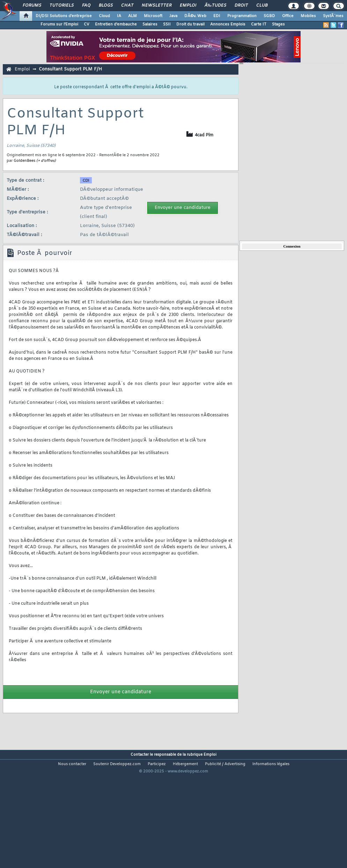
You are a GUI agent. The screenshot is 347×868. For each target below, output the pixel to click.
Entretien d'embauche (116, 24)
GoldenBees (24, 161)
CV (87, 24)
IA (119, 16)
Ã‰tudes (215, 6)
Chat (127, 6)
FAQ (86, 6)
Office (288, 16)
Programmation (242, 16)
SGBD (269, 16)
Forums (32, 6)
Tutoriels (62, 6)
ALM (132, 16)
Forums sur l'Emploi (59, 24)
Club (262, 6)
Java (173, 16)
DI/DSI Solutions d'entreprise (64, 16)
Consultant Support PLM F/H (70, 69)
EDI (217, 16)
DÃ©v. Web (195, 16)
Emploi (188, 6)
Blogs (106, 6)
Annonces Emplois (228, 24)
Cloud (104, 16)
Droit (241, 6)
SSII (167, 24)
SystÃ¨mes (333, 16)
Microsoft (153, 16)
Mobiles (308, 16)
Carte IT (259, 24)
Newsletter (157, 6)
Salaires (150, 24)
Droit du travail (190, 24)
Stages (278, 24)
